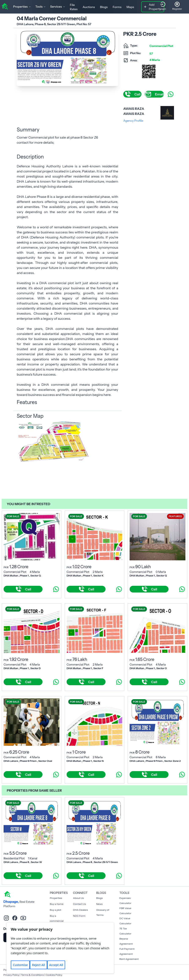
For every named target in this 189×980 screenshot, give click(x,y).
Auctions (89, 7)
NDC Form (79, 916)
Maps (130, 7)
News (99, 904)
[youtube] (23, 918)
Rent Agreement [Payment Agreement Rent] (129, 959)
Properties (56, 898)
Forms (117, 7)
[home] (5, 6)
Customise (20, 965)
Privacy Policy (11, 975)
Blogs (104, 7)
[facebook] (15, 918)
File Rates (74, 7)
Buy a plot (56, 910)
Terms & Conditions (32, 975)
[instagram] (6, 918)
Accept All (56, 965)
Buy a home (57, 904)
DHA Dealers (80, 910)
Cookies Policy (54, 975)
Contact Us (79, 904)
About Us (78, 898)
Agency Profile (133, 121)
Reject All (38, 965)
